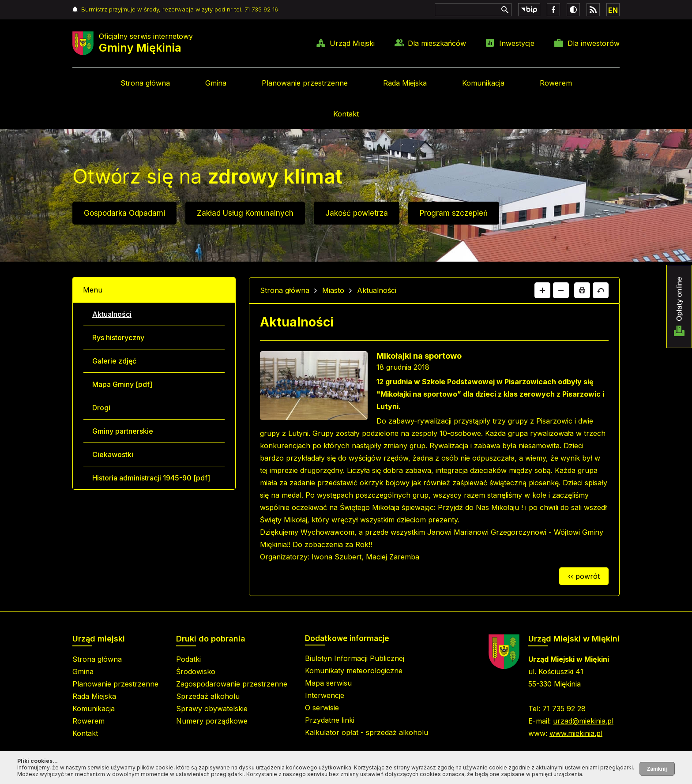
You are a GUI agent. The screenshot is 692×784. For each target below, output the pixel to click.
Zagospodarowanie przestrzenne (232, 684)
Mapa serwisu (328, 683)
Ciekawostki (113, 454)
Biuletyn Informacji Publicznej (355, 658)
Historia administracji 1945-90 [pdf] (151, 478)
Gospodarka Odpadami (124, 213)
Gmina (216, 83)
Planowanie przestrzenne (305, 83)
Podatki (188, 659)
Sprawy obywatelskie (212, 709)
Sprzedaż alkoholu (208, 696)
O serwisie (322, 708)
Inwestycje (517, 43)
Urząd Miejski (352, 43)
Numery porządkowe (212, 721)
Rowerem (556, 83)
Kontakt (346, 114)
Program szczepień (454, 213)
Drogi (101, 408)
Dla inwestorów (594, 43)
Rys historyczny (118, 338)
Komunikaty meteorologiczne (354, 671)
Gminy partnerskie (123, 431)
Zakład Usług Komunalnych (245, 213)
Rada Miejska (405, 83)
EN (613, 10)
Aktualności (112, 314)
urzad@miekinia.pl (583, 721)
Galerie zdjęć (114, 361)
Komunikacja (483, 83)
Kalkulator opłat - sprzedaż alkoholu (367, 732)
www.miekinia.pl (576, 733)
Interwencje (325, 695)
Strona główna (145, 83)
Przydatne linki (330, 720)
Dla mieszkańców (437, 43)
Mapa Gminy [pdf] (122, 384)
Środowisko (196, 671)
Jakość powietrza (357, 213)
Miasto (333, 290)
